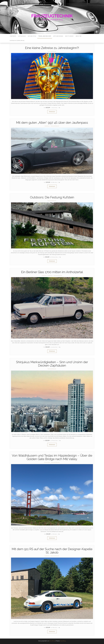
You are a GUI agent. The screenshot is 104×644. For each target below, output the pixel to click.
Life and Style (32, 36)
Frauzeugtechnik (52, 16)
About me (79, 36)
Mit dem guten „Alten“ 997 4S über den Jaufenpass (52, 123)
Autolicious (22, 36)
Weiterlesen (52, 112)
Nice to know (69, 36)
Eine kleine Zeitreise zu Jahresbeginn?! (52, 48)
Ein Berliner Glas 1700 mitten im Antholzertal (52, 272)
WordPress (52, 641)
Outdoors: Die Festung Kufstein (52, 197)
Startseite (13, 36)
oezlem (48, 108)
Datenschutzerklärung (17, 41)
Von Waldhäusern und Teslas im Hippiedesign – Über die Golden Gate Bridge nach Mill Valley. (52, 457)
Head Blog (63, 641)
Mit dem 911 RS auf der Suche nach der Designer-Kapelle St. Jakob (52, 551)
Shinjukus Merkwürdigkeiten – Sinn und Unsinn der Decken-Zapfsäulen (52, 364)
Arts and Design (58, 36)
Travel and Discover (45, 36)
